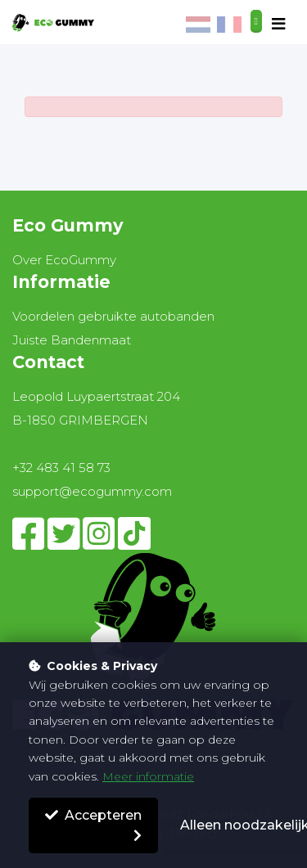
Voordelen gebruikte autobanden (113, 316)
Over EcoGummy (64, 260)
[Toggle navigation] (279, 24)
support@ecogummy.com (92, 491)
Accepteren (93, 815)
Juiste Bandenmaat (72, 340)
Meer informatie (148, 776)
